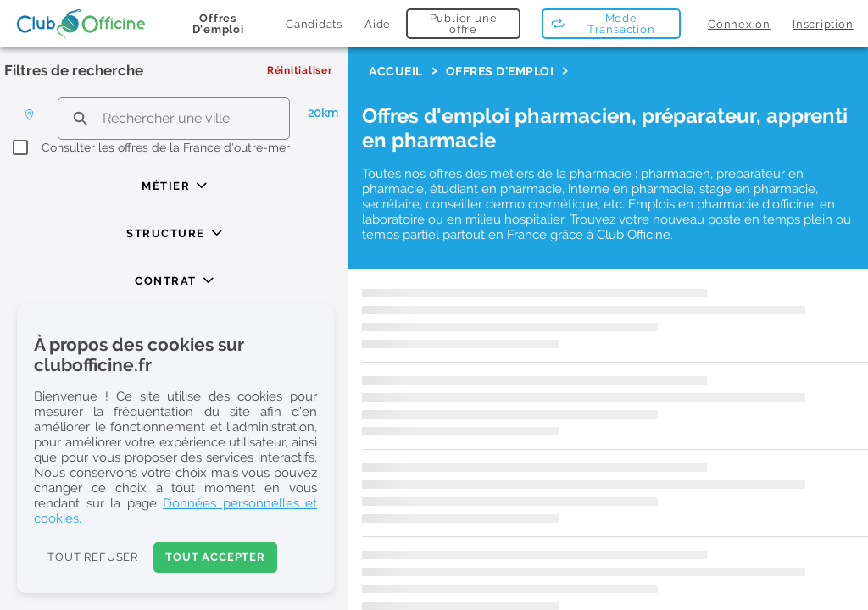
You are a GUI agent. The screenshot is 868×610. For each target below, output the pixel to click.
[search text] (174, 118)
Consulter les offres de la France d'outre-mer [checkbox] (166, 147)
